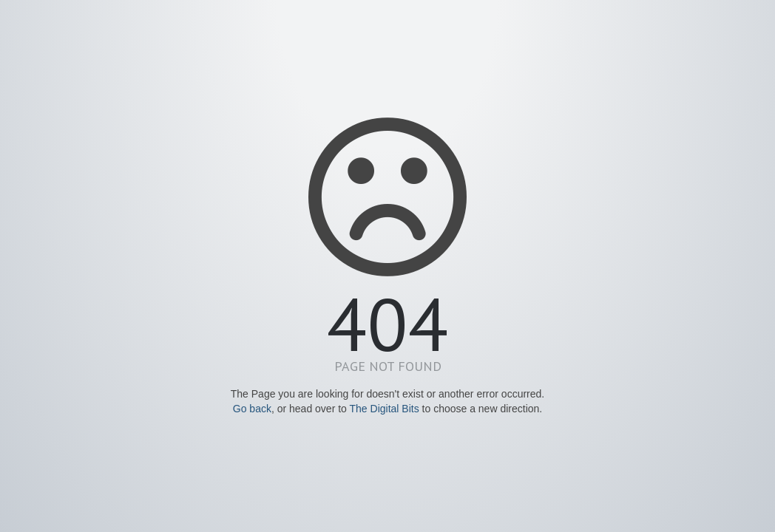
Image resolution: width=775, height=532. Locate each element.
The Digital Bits (385, 409)
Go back (252, 409)
